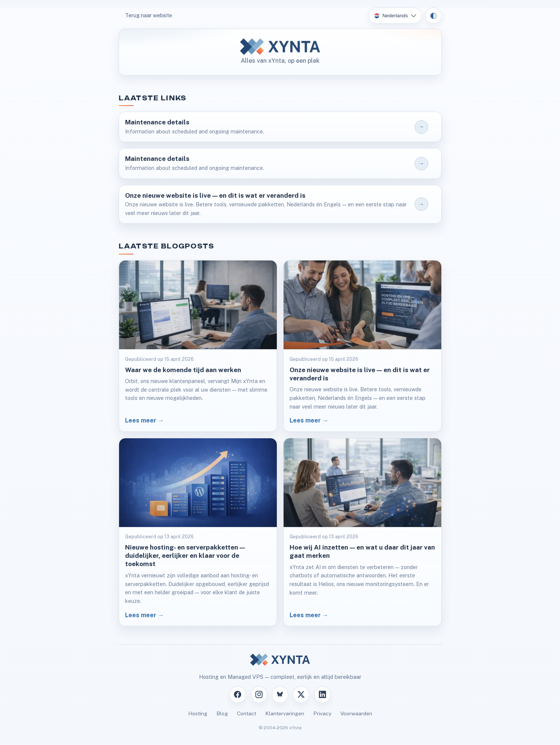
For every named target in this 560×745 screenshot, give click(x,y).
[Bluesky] (280, 694)
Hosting (198, 713)
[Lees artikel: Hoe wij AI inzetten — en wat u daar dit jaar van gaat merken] (362, 532)
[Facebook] (238, 694)
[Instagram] (259, 694)
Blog (222, 713)
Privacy (322, 713)
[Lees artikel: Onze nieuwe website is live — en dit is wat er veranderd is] (362, 346)
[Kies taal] (395, 16)
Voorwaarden (356, 713)
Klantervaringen (285, 713)
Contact (247, 713)
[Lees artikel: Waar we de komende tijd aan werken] (198, 346)
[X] (301, 694)
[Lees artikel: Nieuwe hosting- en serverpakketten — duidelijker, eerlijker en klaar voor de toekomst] (198, 532)
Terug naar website (149, 15)
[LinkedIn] (322, 694)
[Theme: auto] (433, 16)
